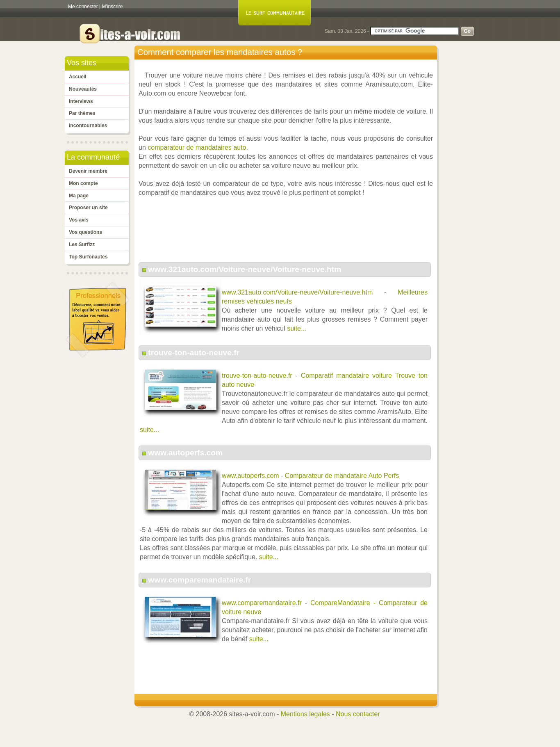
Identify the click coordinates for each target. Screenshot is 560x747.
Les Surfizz (82, 244)
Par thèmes (82, 113)
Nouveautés (83, 89)
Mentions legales (305, 714)
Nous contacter (358, 714)
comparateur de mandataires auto (197, 147)
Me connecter (83, 7)
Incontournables (88, 126)
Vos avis (79, 220)
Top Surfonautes (88, 257)
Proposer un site (88, 208)
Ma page (79, 196)
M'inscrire (113, 7)
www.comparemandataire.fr (199, 580)
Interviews (81, 101)
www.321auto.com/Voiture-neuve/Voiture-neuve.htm (245, 269)
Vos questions (85, 232)
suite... (297, 328)
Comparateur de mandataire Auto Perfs (342, 476)
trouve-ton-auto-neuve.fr (194, 353)
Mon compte (83, 183)
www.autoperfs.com (185, 453)
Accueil (78, 77)
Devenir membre (88, 171)
